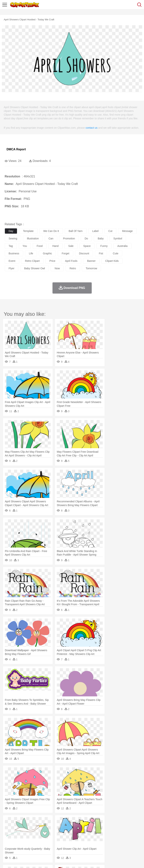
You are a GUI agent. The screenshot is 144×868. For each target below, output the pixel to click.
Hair (118, 833)
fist (101, 253)
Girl (124, 833)
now (57, 268)
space (87, 246)
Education (82, 838)
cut (110, 231)
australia (122, 246)
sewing (13, 238)
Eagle (88, 827)
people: (8, 833)
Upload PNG (70, 861)
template (28, 231)
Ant (18, 827)
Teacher (30, 838)
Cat (48, 827)
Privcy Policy (30, 861)
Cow (66, 827)
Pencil (72, 838)
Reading (62, 838)
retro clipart (32, 261)
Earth (65, 822)
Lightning (110, 822)
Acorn (18, 822)
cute (116, 253)
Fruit (66, 844)
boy (131, 833)
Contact (44, 861)
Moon (120, 822)
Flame (80, 822)
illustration (33, 238)
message (127, 231)
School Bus (96, 838)
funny (104, 246)
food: (7, 844)
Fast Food (57, 844)
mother (52, 833)
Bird (31, 827)
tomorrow (91, 268)
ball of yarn (76, 231)
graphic (47, 253)
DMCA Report (16, 149)
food (40, 246)
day (11, 231)
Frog (114, 827)
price (52, 261)
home (110, 833)
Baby (26, 833)
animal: (8, 827)
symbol (118, 238)
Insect (135, 827)
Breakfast (18, 844)
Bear (24, 827)
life (31, 253)
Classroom (50, 838)
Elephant (98, 827)
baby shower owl (34, 268)
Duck (80, 827)
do (86, 238)
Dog (72, 827)
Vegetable (107, 844)
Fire (73, 822)
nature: (8, 821)
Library (128, 838)
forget (65, 253)
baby (101, 238)
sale (71, 246)
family (42, 833)
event (12, 261)
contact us (92, 128)
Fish (107, 827)
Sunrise (129, 822)
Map (106, 838)
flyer (11, 268)
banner (91, 261)
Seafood (96, 844)
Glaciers (90, 822)
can (51, 238)
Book (39, 838)
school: (8, 838)
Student (20, 838)
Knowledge (116, 838)
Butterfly (40, 827)
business (14, 253)
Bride (34, 833)
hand (55, 246)
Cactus (48, 822)
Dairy (28, 844)
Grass (100, 822)
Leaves (38, 822)
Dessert (37, 844)
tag (11, 246)
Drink (47, 844)
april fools (71, 261)
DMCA (55, 861)
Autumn (28, 822)
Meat (74, 844)
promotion (69, 238)
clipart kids (112, 261)
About (7, 861)
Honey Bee (124, 827)
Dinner (128, 844)
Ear (85, 833)
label (95, 231)
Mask (18, 833)
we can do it (51, 231)
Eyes (92, 833)
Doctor (77, 833)
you (25, 246)
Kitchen (119, 844)
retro (73, 268)
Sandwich (84, 844)
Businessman (65, 833)
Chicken (57, 827)
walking (101, 833)
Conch (57, 822)
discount (84, 253)
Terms (17, 861)
